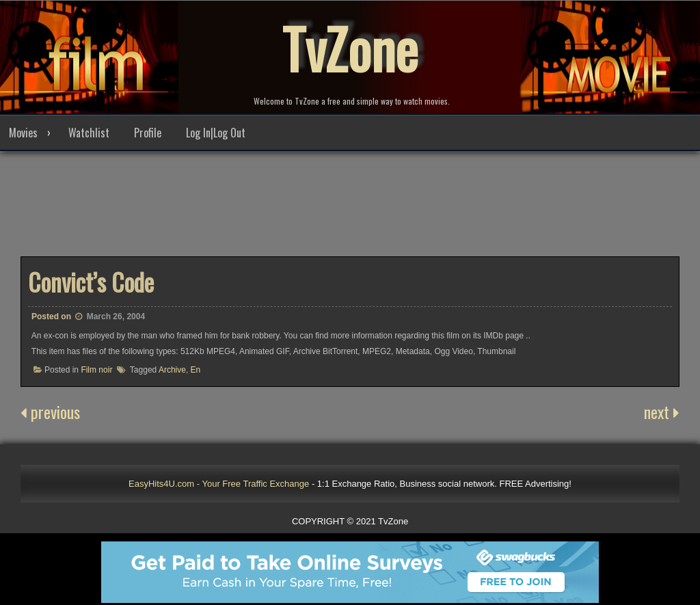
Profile (148, 133)
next (662, 412)
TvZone (350, 48)
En (196, 370)
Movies (23, 133)
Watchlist (89, 133)
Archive (172, 370)
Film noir (96, 370)
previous (50, 412)
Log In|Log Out (216, 133)
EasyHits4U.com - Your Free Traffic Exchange (219, 484)
